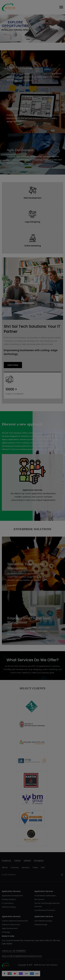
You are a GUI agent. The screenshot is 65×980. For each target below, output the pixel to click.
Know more (12, 585)
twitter (17, 860)
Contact (15, 867)
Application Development (12, 896)
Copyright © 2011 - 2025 (20, 965)
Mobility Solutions (9, 899)
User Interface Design (43, 921)
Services (26, 867)
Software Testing (9, 907)
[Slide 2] (33, 39)
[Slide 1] (28, 39)
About (5, 867)
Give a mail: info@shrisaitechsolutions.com (22, 956)
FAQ (43, 867)
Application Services (32, 490)
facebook (6, 860)
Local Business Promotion (45, 910)
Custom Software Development (15, 921)
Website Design (41, 925)
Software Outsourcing (11, 925)
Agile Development (10, 928)
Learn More (13, 365)
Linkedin (27, 860)
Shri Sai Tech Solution (48, 965)
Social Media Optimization (45, 896)
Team (35, 867)
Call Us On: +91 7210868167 (14, 951)
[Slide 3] (37, 39)
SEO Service (39, 899)
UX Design (6, 932)
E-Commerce (8, 903)
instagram (39, 860)
